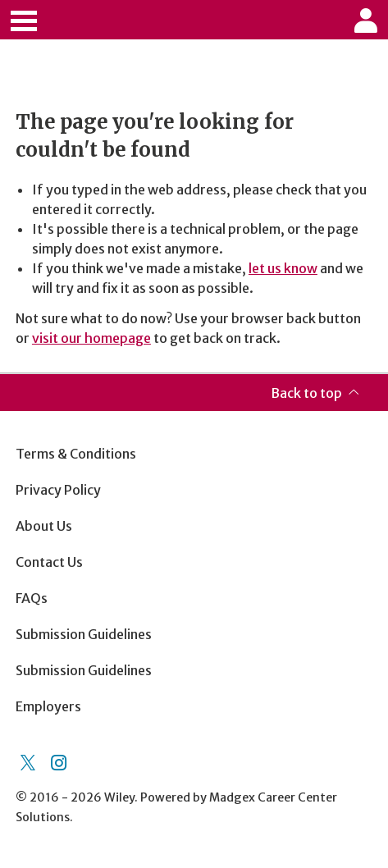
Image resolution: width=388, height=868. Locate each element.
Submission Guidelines (84, 634)
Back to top (306, 393)
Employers (48, 706)
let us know (283, 268)
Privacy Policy (58, 490)
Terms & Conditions (76, 454)
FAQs (32, 598)
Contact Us (49, 562)
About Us (44, 526)
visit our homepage (91, 338)
